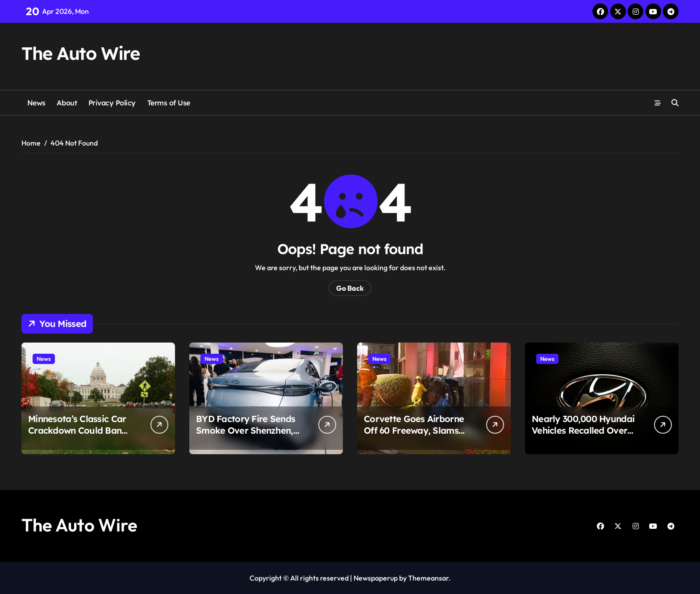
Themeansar (428, 578)
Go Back (350, 288)
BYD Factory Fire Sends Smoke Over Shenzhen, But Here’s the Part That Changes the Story (246, 436)
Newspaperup (376, 578)
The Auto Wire (80, 53)
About (67, 103)
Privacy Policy (112, 103)
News (36, 103)
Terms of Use (169, 103)
